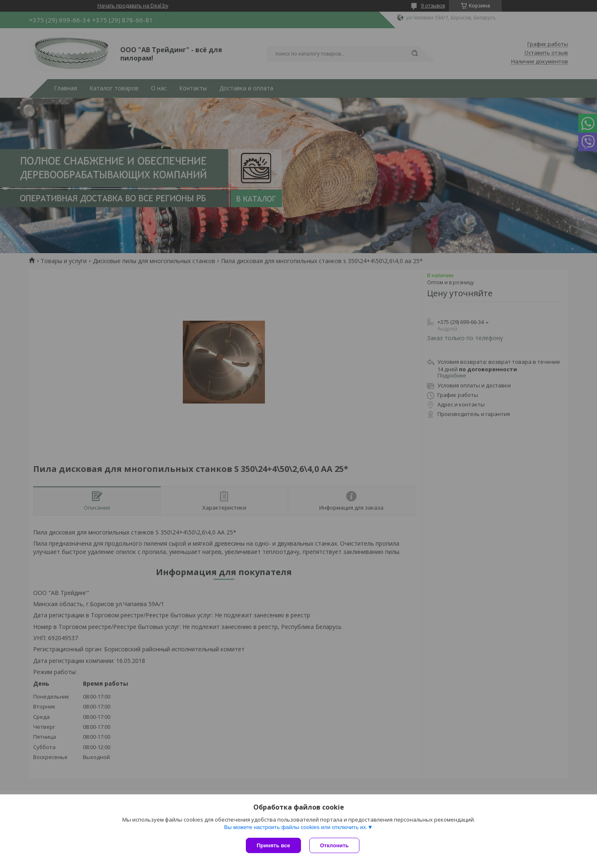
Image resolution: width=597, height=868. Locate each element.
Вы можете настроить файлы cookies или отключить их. (296, 827)
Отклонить (334, 845)
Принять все (273, 845)
